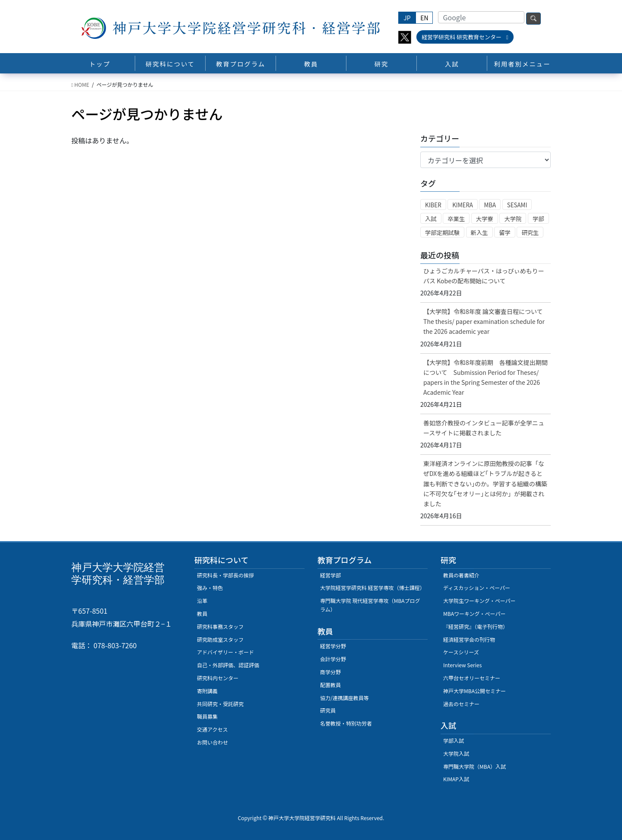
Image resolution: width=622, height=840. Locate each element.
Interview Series (462, 665)
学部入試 (454, 740)
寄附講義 (207, 691)
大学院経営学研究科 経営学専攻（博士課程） (373, 588)
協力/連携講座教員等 (344, 698)
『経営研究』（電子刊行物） (476, 626)
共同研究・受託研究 (220, 704)
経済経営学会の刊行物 (469, 639)
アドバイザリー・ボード (225, 652)
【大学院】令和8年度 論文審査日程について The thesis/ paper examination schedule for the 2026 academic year (486, 321)
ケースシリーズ (461, 652)
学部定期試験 (442, 233)
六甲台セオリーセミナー (472, 678)
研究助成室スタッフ (220, 639)
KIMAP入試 (456, 779)
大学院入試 (456, 753)
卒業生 (456, 219)
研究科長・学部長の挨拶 (225, 575)
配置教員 (330, 685)
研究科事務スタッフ (220, 626)
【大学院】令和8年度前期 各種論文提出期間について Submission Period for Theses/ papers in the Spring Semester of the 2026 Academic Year (486, 377)
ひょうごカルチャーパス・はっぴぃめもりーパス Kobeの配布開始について (484, 276)
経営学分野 (333, 646)
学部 (538, 219)
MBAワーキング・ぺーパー (474, 613)
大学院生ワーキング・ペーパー (479, 601)
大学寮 (485, 219)
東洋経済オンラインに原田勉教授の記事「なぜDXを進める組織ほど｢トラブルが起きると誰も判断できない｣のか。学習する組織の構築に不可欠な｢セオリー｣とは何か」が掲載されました (485, 483)
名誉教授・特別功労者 (346, 723)
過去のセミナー (461, 704)
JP (407, 18)
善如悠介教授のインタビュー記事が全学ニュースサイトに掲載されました (484, 428)
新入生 (479, 233)
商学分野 (330, 672)
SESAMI (517, 205)
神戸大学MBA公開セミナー (474, 691)
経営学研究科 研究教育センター (465, 37)
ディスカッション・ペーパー (477, 588)
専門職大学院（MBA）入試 (474, 766)
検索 (533, 19)
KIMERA (463, 205)
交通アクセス (212, 729)
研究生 (530, 233)
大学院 (513, 219)
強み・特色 (210, 588)
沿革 (202, 601)
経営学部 (330, 575)
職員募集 (207, 716)
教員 (202, 613)
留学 (505, 233)
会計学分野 (333, 659)
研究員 (328, 710)
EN (424, 18)
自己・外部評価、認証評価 (228, 665)
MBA (490, 205)
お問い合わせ (213, 742)
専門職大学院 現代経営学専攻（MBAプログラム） (370, 605)
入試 (431, 219)
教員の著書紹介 (461, 575)
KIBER (433, 205)
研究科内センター (218, 678)
